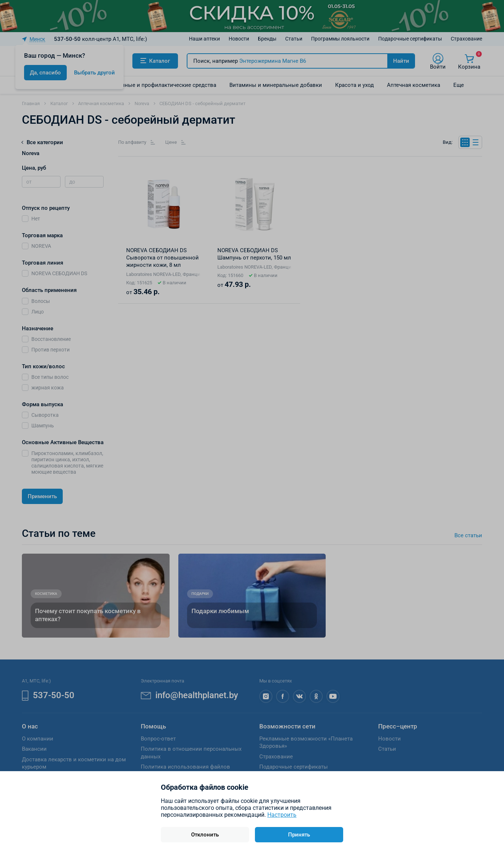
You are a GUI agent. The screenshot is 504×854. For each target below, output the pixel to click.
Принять (299, 835)
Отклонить (205, 835)
